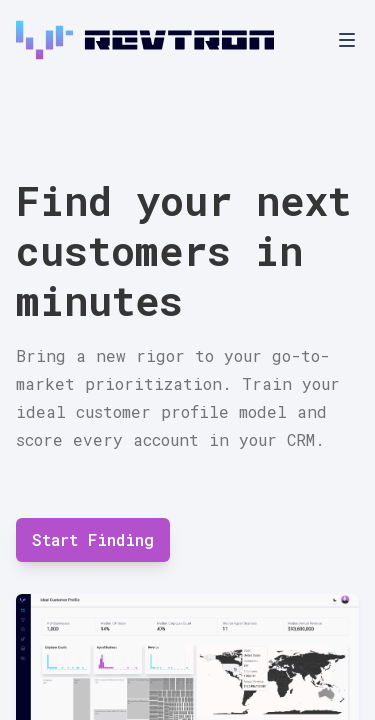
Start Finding (93, 539)
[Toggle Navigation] (347, 40)
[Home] (145, 40)
